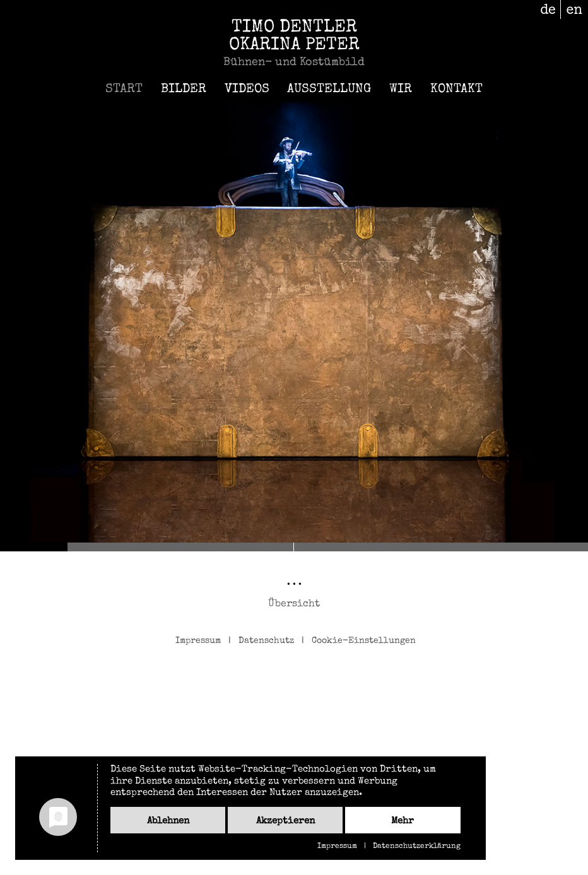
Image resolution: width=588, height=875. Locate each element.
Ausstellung (329, 90)
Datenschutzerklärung (417, 847)
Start (124, 90)
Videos (247, 90)
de (548, 9)
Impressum (198, 641)
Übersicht (294, 604)
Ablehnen (168, 821)
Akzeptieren (285, 821)
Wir (401, 90)
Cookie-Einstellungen (364, 641)
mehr (403, 821)
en (574, 9)
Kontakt (456, 90)
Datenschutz (266, 641)
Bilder (184, 90)
